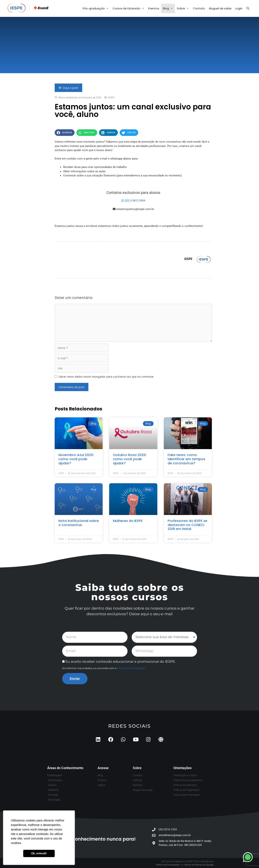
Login (239, 8)
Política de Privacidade (131, 668)
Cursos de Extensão (129, 8)
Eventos (154, 8)
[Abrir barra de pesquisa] (248, 8)
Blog (169, 8)
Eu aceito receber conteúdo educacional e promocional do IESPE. (121, 662)
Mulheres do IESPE (128, 521)
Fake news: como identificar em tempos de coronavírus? (186, 459)
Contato (199, 8)
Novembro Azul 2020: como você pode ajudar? (76, 459)
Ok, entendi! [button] (39, 853)
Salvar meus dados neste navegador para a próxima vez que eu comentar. (106, 376)
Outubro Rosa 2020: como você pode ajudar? (130, 459)
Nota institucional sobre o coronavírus (79, 523)
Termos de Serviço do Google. (199, 865)
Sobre (184, 8)
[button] (65, 133)
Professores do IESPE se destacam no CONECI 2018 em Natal (187, 525)
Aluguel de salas (220, 8)
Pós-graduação (97, 8)
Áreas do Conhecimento (65, 768)
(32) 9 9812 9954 (133, 201)
